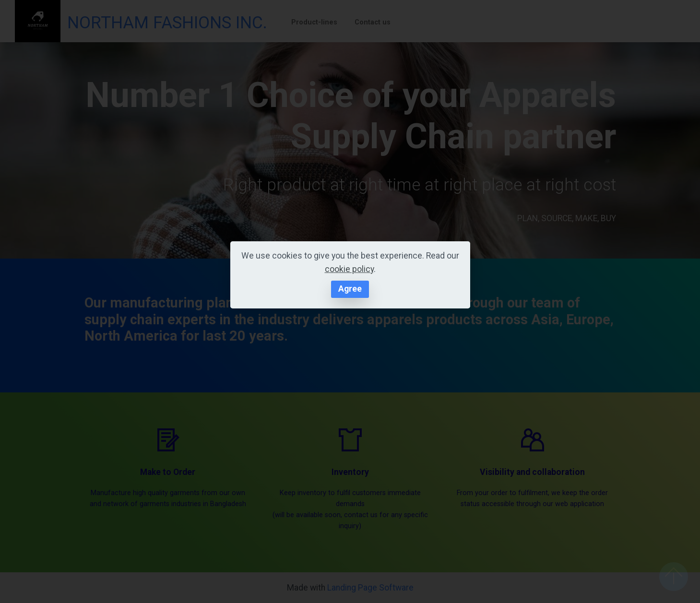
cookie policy (349, 269)
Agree (350, 289)
